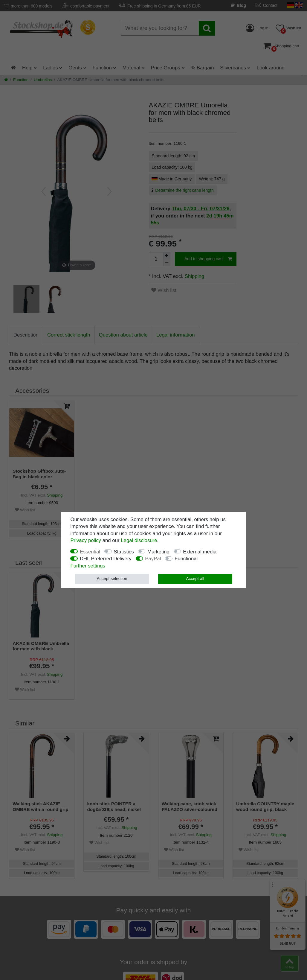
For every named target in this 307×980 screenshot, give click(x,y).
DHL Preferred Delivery (106, 559)
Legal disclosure (139, 540)
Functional (186, 559)
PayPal (153, 559)
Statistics (124, 552)
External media (200, 552)
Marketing (158, 552)
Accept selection (112, 579)
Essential (90, 552)
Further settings (88, 566)
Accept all (195, 579)
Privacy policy (86, 540)
